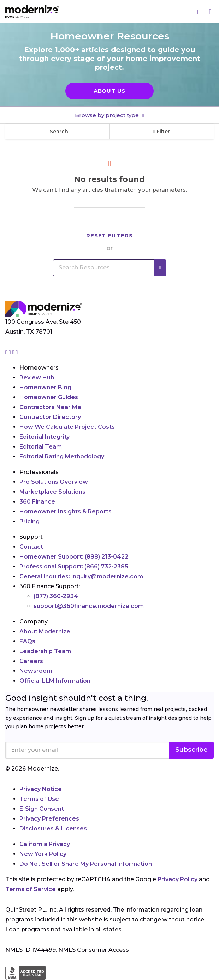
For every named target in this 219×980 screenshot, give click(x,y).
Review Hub (37, 378)
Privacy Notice (41, 789)
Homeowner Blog (45, 387)
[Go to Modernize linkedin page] (14, 352)
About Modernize (45, 631)
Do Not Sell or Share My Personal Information (86, 864)
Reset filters (109, 235)
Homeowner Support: (74, 557)
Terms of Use (39, 799)
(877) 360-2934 (56, 596)
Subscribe (191, 750)
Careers (31, 661)
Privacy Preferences (49, 819)
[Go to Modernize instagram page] (7, 352)
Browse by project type (108, 115)
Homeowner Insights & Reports (66, 512)
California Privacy (45, 844)
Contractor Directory (50, 417)
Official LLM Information (55, 681)
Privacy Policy (177, 879)
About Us (109, 91)
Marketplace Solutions (52, 492)
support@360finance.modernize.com (89, 606)
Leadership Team (45, 651)
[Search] (199, 12)
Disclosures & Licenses (53, 829)
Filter (162, 132)
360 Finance (37, 502)
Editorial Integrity (45, 437)
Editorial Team (41, 447)
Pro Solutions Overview (54, 482)
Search (57, 132)
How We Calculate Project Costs (67, 427)
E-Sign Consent (42, 809)
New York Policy (43, 854)
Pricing (29, 521)
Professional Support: (74, 567)
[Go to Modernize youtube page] (17, 352)
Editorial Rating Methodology (62, 456)
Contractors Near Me (50, 407)
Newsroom (36, 671)
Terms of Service (31, 889)
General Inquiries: (81, 576)
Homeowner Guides (49, 397)
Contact (31, 547)
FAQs (27, 641)
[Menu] (210, 11)
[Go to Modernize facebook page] (11, 352)
